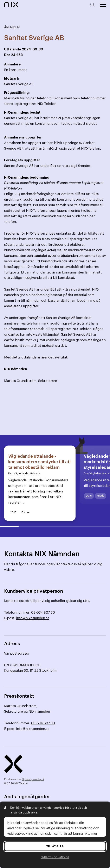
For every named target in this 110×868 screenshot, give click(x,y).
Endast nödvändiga (55, 857)
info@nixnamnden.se (33, 618)
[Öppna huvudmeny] (103, 5)
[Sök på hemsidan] (93, 5)
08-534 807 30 (43, 613)
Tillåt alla (55, 846)
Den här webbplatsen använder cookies (37, 808)
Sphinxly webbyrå (33, 779)
